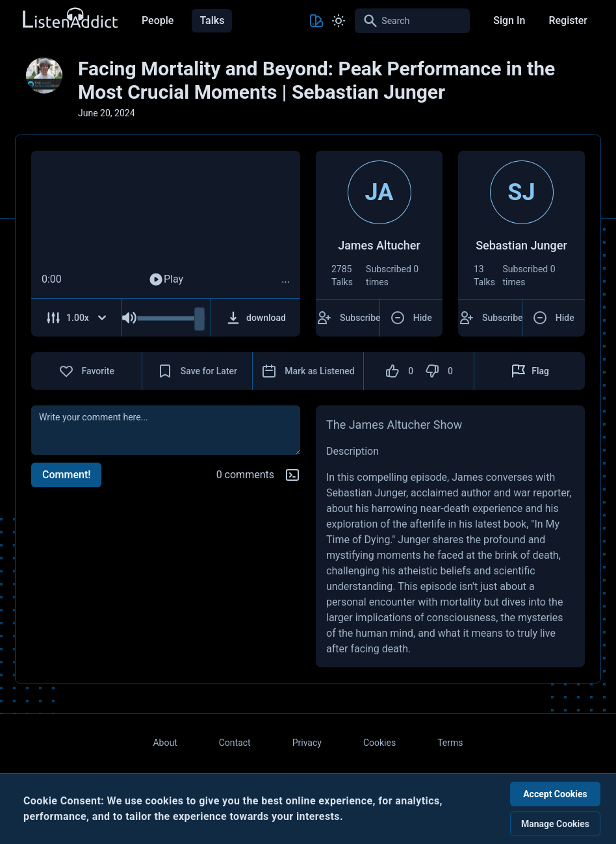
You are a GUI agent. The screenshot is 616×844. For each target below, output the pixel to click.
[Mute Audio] (129, 318)
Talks (212, 20)
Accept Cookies (555, 794)
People (158, 20)
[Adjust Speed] (76, 318)
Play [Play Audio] (166, 279)
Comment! (66, 475)
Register (568, 20)
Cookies (379, 743)
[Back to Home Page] (70, 19)
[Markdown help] (292, 475)
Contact (235, 743)
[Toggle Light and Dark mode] (339, 21)
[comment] (166, 430)
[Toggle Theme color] (316, 21)
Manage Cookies (555, 824)
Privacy (307, 743)
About (165, 743)
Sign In (509, 20)
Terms (450, 743)
